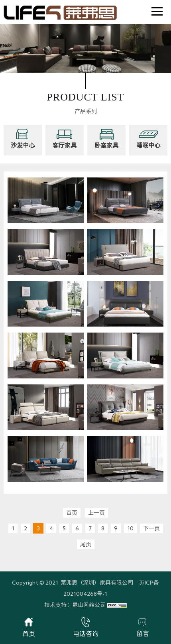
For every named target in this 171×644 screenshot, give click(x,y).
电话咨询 (86, 627)
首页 (72, 513)
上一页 (96, 513)
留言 (143, 627)
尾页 (86, 544)
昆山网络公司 (89, 605)
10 (130, 528)
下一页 (151, 528)
